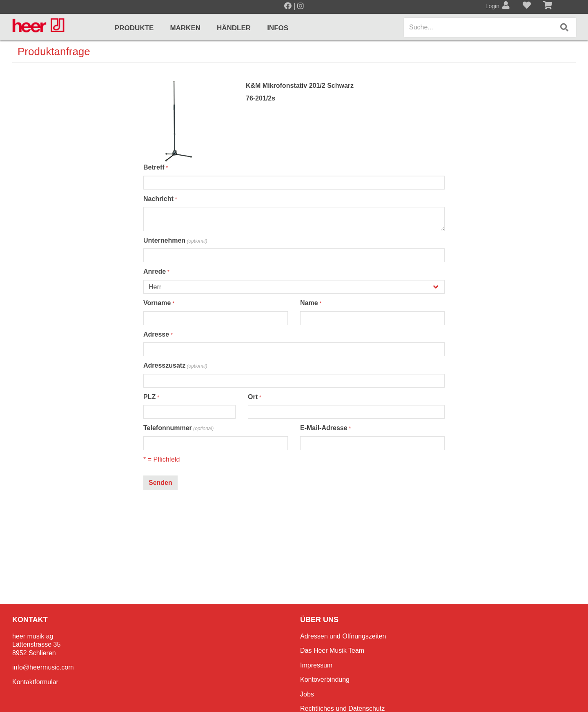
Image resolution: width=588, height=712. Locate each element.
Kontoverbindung (325, 680)
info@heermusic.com (43, 667)
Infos (278, 28)
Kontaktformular (35, 682)
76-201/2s (261, 98)
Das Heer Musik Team (332, 651)
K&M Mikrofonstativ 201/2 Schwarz (300, 86)
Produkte (134, 28)
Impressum (316, 665)
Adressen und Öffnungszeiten (343, 636)
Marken (185, 28)
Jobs (307, 694)
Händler (234, 28)
